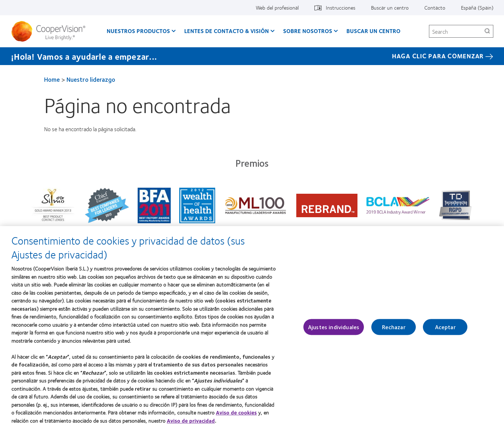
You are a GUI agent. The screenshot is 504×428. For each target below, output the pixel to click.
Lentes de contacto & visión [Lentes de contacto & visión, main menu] (227, 31)
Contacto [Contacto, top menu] (435, 7)
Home (52, 79)
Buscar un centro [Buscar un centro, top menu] (390, 7)
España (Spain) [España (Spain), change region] (477, 7)
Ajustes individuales (334, 331)
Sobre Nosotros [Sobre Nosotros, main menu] (308, 31)
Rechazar (394, 331)
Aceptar (445, 331)
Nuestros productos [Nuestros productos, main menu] (138, 31)
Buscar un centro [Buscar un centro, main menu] (373, 31)
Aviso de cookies (236, 417)
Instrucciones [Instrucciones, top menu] (341, 7)
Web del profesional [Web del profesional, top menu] (277, 7)
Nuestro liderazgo (91, 79)
